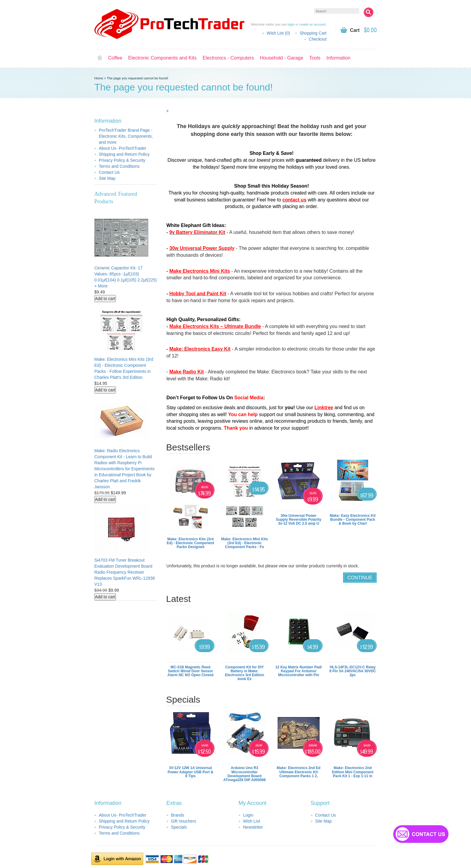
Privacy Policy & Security (122, 160)
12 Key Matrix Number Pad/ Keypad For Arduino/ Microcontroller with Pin (299, 671)
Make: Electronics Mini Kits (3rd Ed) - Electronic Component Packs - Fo (244, 543)
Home (100, 58)
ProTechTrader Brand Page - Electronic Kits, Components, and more (126, 136)
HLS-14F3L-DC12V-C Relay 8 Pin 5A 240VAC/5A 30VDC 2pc (353, 671)
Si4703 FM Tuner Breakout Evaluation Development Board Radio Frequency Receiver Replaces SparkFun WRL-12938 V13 (125, 572)
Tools (315, 58)
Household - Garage (281, 58)
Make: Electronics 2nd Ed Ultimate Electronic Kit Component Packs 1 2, (298, 772)
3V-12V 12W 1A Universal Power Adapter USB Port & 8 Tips (190, 772)
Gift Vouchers (184, 821)
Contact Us (109, 172)
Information (339, 58)
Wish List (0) (278, 33)
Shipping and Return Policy (124, 154)
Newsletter (253, 827)
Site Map (107, 178)
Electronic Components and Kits (163, 58)
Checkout (318, 39)
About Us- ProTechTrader (123, 148)
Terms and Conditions (119, 166)
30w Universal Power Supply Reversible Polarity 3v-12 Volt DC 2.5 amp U (298, 520)
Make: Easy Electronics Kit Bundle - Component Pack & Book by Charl (353, 520)
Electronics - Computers (228, 58)
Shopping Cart (313, 33)
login (291, 24)
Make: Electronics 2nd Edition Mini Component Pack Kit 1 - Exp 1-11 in (353, 772)
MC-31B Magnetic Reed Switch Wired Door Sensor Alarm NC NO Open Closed (190, 671)
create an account (312, 24)
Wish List (252, 821)
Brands (178, 815)
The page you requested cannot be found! (138, 78)
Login (248, 815)
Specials (179, 827)
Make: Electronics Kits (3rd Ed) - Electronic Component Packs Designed (190, 543)
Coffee (115, 58)
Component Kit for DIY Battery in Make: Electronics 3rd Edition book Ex (245, 673)
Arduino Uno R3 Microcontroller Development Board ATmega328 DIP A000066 (244, 774)
